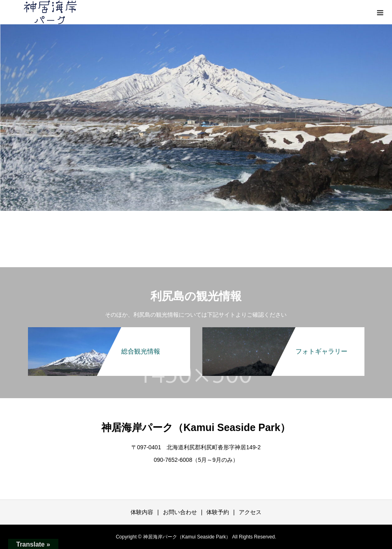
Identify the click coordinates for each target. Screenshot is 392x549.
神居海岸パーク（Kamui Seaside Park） (196, 427)
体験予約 (218, 512)
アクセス (250, 512)
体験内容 (142, 512)
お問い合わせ (180, 512)
